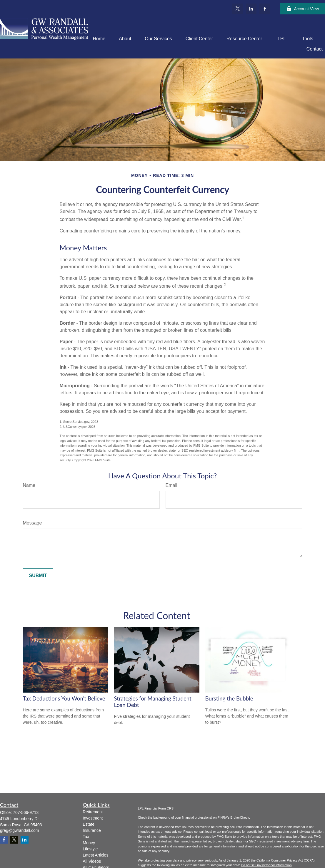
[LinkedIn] (251, 9)
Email (171, 485)
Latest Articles (95, 855)
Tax (86, 837)
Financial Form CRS (159, 808)
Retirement (93, 812)
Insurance (92, 830)
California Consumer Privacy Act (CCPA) (286, 860)
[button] (99, 39)
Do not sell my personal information (266, 865)
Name (29, 485)
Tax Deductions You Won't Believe (64, 698)
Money (89, 843)
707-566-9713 (26, 812)
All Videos (92, 861)
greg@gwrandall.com (20, 830)
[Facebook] (265, 9)
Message (32, 523)
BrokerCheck (240, 817)
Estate (89, 824)
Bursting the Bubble (229, 698)
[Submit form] (38, 576)
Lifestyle (90, 849)
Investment (93, 818)
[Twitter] (238, 9)
